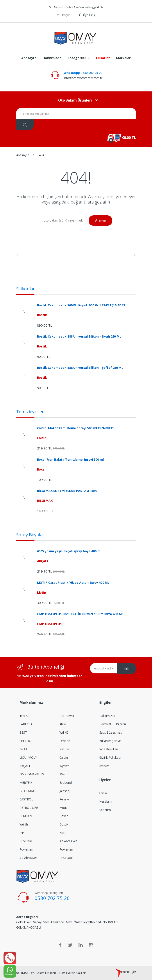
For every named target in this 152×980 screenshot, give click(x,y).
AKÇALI (25, 766)
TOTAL (24, 716)
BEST (23, 732)
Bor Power (67, 716)
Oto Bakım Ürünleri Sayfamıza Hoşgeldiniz (76, 7)
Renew (64, 799)
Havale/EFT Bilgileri (113, 724)
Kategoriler (77, 58)
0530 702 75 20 (83, 73)
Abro (63, 724)
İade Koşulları (109, 749)
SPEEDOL (26, 741)
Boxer (64, 816)
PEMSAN (26, 816)
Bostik (64, 824)
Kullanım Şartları (111, 741)
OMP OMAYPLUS (32, 774)
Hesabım (106, 801)
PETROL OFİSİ (30, 808)
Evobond (66, 783)
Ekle (127, 669)
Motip (63, 808)
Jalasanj (65, 791)
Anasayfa (29, 58)
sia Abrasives (29, 858)
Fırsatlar (103, 58)
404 (62, 774)
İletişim (63, 15)
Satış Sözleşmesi (111, 732)
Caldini (64, 757)
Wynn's (64, 766)
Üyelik (103, 793)
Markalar (123, 58)
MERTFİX (26, 783)
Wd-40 (64, 732)
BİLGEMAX (27, 791)
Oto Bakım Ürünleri (75, 100)
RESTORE (26, 841)
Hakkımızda (52, 58)
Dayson (65, 741)
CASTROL (26, 799)
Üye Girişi (87, 15)
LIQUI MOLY (28, 757)
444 (22, 833)
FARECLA (26, 724)
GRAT (23, 749)
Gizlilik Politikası (110, 757)
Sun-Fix (64, 749)
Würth (24, 824)
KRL (62, 833)
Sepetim (105, 810)
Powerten (26, 849)
